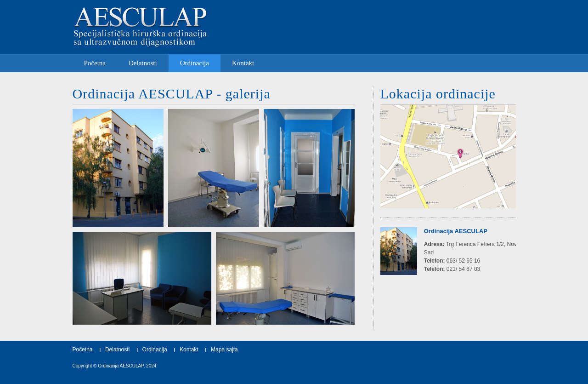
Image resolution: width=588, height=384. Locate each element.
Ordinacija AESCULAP (121, 366)
